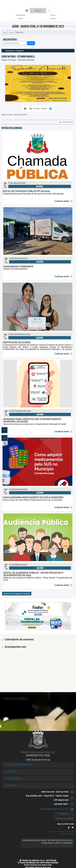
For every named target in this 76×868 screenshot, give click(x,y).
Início (5, 32)
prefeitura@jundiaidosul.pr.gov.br (54, 809)
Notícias (12, 32)
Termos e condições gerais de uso (62, 832)
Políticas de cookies (67, 834)
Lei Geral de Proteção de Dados (61, 846)
